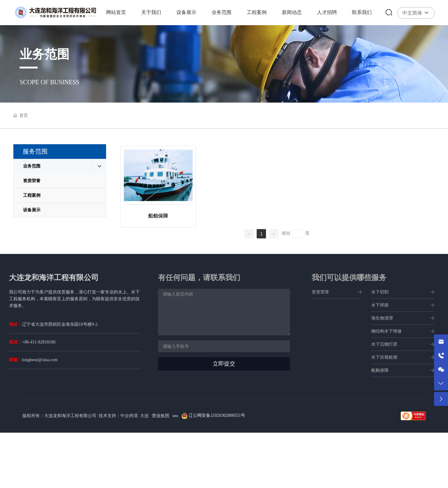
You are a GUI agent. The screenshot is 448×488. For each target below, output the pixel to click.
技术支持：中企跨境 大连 (124, 416)
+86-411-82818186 (39, 342)
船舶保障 (158, 216)
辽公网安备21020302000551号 (217, 415)
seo (175, 416)
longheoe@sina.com (40, 360)
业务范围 (44, 54)
